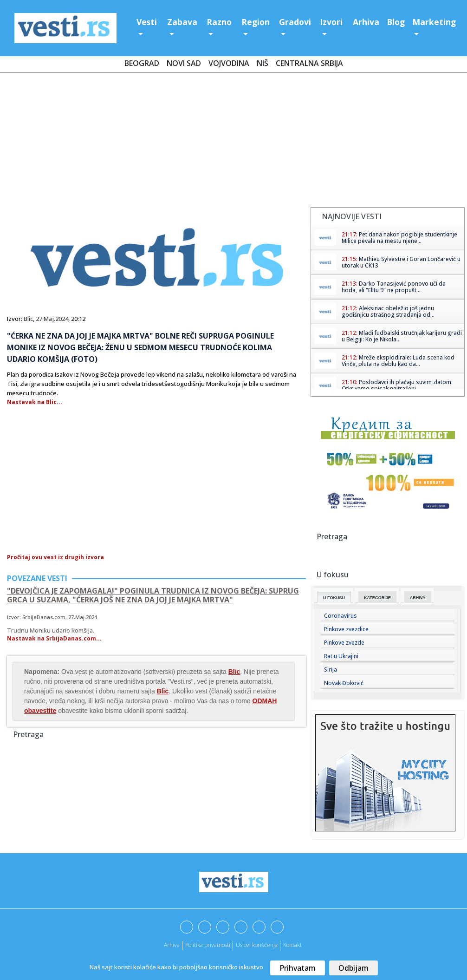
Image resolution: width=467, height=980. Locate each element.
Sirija (331, 670)
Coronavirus (341, 616)
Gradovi (295, 22)
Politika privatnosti (208, 945)
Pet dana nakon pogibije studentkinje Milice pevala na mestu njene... (399, 238)
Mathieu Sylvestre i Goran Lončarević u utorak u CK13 (401, 262)
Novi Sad (184, 63)
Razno (219, 22)
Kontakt (292, 945)
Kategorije (377, 598)
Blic (28, 319)
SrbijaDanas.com (44, 617)
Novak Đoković (344, 683)
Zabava (182, 22)
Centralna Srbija (309, 63)
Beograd (142, 63)
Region (256, 22)
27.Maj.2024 (52, 319)
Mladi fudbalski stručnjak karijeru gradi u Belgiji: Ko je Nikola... (402, 336)
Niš (263, 63)
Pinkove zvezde (344, 643)
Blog (396, 22)
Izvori (331, 22)
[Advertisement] (233, 142)
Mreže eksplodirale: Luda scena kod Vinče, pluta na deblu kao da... (398, 361)
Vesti (147, 22)
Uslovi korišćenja (257, 945)
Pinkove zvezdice (346, 629)
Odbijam (353, 968)
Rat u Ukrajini (341, 656)
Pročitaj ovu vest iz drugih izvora (55, 557)
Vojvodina (229, 63)
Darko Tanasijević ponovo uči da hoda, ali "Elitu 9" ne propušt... (394, 287)
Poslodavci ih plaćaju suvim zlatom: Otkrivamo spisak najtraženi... (397, 385)
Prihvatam (298, 968)
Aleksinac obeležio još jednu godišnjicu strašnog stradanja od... (388, 311)
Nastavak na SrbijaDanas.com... (54, 638)
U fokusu (334, 598)
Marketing (434, 22)
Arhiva (366, 22)
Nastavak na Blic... (35, 402)
